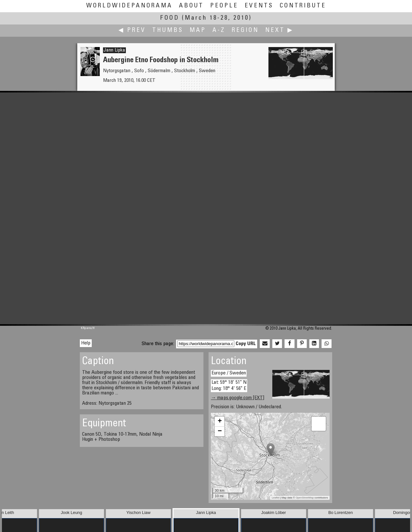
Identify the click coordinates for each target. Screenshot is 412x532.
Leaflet (276, 498)
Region (245, 30)
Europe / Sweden (229, 373)
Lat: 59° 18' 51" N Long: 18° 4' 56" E (229, 386)
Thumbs (168, 30)
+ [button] (220, 421)
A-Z (219, 30)
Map (198, 30)
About (191, 6)
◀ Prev (132, 30)
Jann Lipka (114, 50)
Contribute (303, 6)
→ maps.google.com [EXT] (238, 398)
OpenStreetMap (304, 498)
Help (86, 343)
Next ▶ (279, 30)
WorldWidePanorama (129, 6)
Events (259, 6)
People (224, 6)
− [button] (220, 431)
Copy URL (246, 344)
